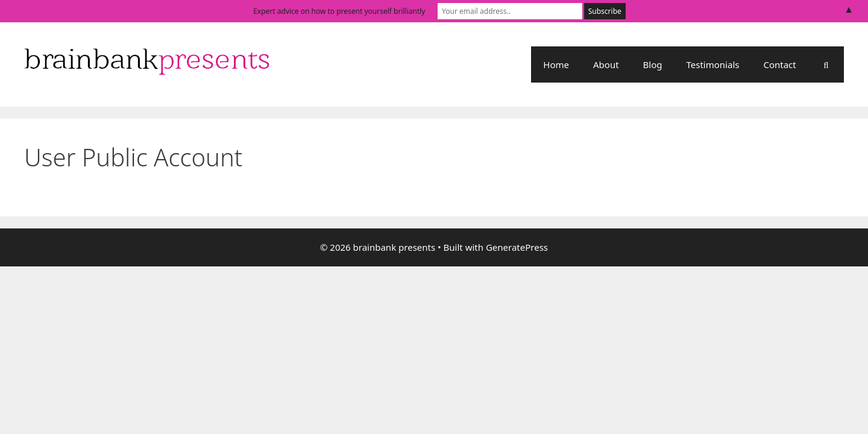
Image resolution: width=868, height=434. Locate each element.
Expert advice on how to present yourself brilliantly (339, 11)
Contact (779, 64)
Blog (653, 64)
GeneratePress (517, 247)
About (606, 64)
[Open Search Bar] (826, 64)
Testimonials (713, 64)
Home (556, 64)
